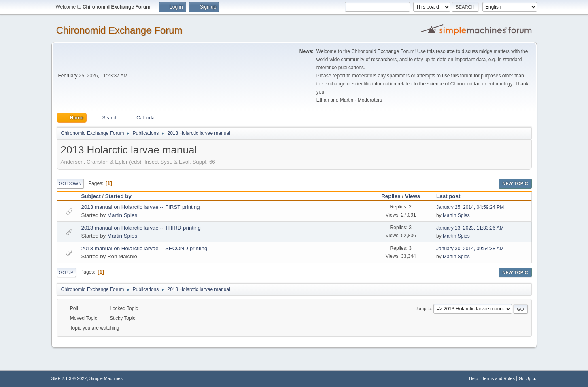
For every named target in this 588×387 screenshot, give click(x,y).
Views (413, 196)
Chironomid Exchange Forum (119, 30)
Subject (91, 196)
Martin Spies (122, 215)
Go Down (70, 183)
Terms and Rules (498, 378)
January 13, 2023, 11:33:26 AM (470, 228)
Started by (122, 196)
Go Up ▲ (528, 378)
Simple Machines (106, 378)
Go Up (66, 272)
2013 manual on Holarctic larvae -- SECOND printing (144, 248)
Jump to (423, 308)
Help (473, 378)
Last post (448, 196)
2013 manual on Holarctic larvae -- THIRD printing (141, 228)
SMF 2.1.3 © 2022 (69, 378)
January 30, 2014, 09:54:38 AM (470, 249)
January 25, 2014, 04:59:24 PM (470, 207)
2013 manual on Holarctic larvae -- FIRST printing (141, 207)
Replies (391, 196)
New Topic (515, 183)
